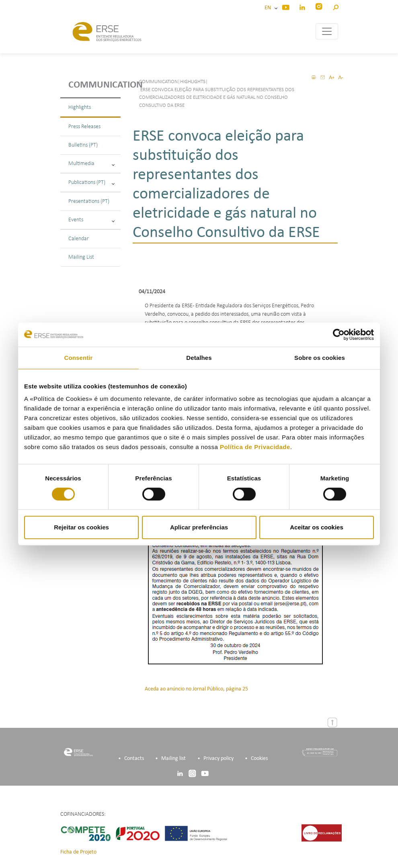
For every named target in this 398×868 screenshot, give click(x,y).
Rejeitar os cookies (81, 527)
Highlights (80, 107)
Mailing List (81, 257)
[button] (335, 6)
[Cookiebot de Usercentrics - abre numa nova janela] (339, 335)
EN (269, 8)
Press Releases (84, 127)
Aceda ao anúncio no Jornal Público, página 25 (196, 689)
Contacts (134, 759)
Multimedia (91, 164)
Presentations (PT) (89, 201)
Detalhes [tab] (199, 358)
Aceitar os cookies (317, 527)
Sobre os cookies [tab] (320, 358)
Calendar (79, 239)
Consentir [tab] (79, 358)
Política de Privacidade (255, 447)
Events (91, 220)
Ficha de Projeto (78, 852)
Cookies (259, 759)
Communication (94, 85)
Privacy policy (218, 759)
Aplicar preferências (199, 527)
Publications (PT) (91, 183)
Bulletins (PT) (83, 145)
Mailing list (173, 759)
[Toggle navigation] (327, 31)
